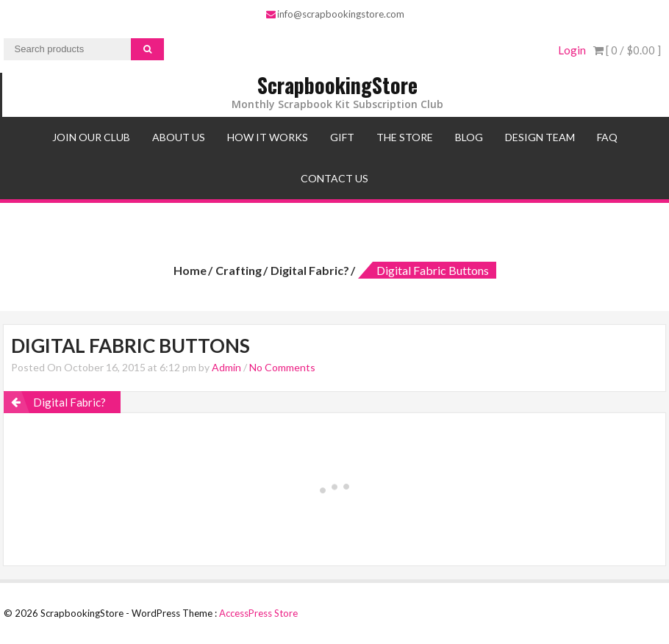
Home (190, 270)
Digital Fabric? (310, 270)
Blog (469, 137)
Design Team (540, 137)
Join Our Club (91, 137)
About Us (179, 137)
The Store (405, 137)
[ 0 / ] (627, 50)
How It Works (268, 137)
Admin (226, 367)
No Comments (282, 367)
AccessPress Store (258, 613)
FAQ (607, 137)
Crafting (239, 270)
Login (572, 50)
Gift (342, 137)
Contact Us (334, 178)
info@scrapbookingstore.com (335, 14)
